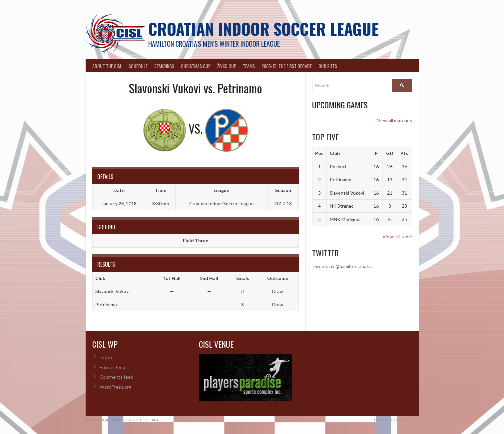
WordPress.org (115, 387)
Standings (164, 66)
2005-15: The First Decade (287, 66)
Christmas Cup (196, 66)
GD (390, 153)
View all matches (395, 120)
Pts (404, 153)
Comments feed (116, 377)
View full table (397, 236)
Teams (249, 66)
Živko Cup (227, 66)
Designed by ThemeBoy (396, 420)
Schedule (138, 66)
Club (335, 153)
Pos (319, 153)
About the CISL (107, 66)
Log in (106, 357)
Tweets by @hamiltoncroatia (342, 266)
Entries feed (112, 367)
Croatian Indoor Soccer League (263, 28)
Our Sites (328, 66)
